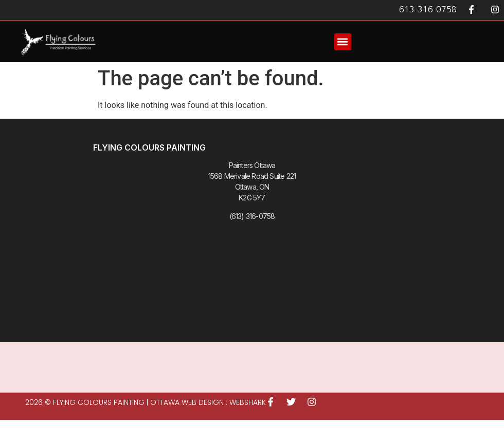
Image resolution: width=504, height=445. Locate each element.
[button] (343, 42)
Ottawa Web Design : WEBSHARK (208, 402)
